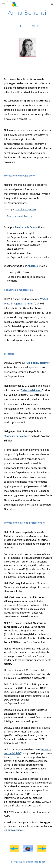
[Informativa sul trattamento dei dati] (28, 862)
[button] (4, 4)
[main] (28, 19)
